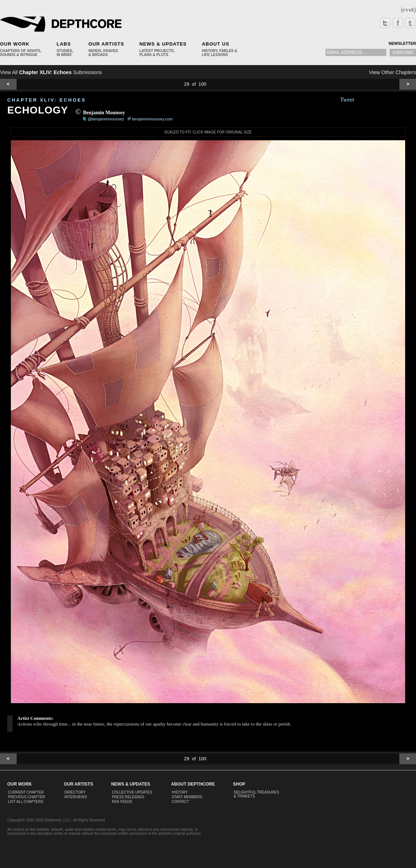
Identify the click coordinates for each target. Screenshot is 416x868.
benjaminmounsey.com (152, 119)
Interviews (76, 797)
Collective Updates (132, 792)
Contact (181, 802)
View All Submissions (51, 72)
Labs (63, 44)
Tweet (347, 100)
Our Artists (107, 44)
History (180, 792)
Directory (75, 792)
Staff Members (187, 797)
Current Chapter (26, 792)
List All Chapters (26, 802)
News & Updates (163, 44)
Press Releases (128, 797)
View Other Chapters (392, 72)
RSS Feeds (122, 802)
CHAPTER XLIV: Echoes (46, 100)
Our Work (15, 44)
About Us (216, 44)
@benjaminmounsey (106, 119)
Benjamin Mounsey (104, 113)
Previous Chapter (26, 797)
